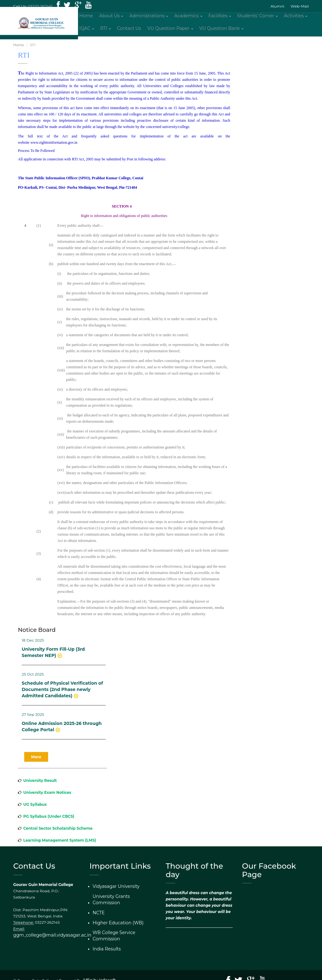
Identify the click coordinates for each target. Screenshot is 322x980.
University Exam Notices (47, 795)
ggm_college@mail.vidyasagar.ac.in (47, 938)
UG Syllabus (35, 807)
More (36, 760)
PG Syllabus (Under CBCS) (49, 819)
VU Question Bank (220, 30)
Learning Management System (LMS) (60, 843)
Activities (294, 17)
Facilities (218, 17)
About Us (109, 17)
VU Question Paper (169, 30)
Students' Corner (256, 17)
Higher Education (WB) (115, 916)
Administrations (147, 17)
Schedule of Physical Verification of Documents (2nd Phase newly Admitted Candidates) (62, 692)
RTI (104, 30)
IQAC (85, 30)
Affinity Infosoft (97, 970)
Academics (186, 17)
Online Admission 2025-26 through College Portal (62, 730)
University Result (40, 783)
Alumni (277, 6)
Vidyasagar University (113, 889)
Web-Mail (300, 6)
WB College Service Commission (123, 925)
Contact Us (129, 30)
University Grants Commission (121, 898)
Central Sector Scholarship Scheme (58, 831)
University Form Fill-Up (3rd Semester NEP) (53, 655)
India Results (105, 935)
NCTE (98, 907)
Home (86, 17)
